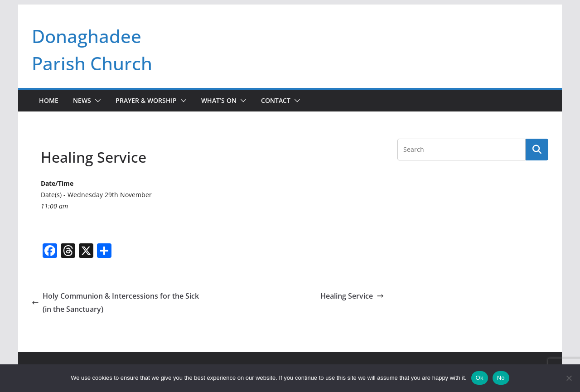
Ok (480, 378)
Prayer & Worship (146, 100)
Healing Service (352, 296)
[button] (96, 101)
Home (49, 100)
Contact (276, 100)
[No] (569, 378)
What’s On (219, 100)
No (501, 378)
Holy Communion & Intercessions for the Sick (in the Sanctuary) (115, 302)
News (82, 100)
